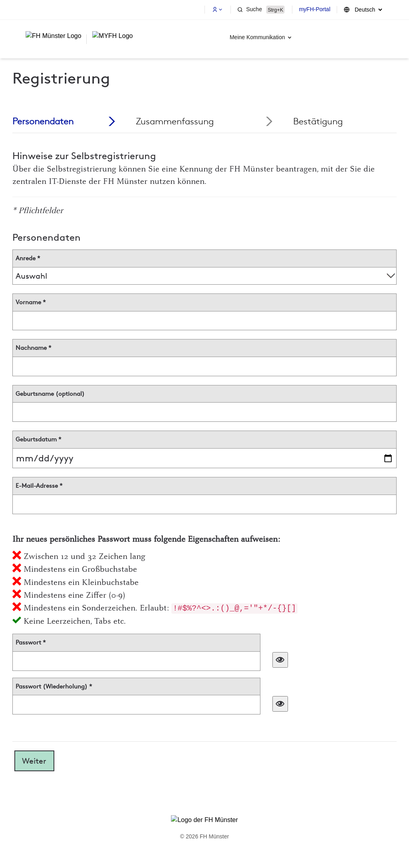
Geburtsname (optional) (50, 394)
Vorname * (31, 302)
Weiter (34, 761)
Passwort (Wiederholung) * (54, 686)
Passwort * (31, 643)
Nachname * (34, 348)
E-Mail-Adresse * (39, 486)
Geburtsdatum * (39, 439)
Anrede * (28, 258)
